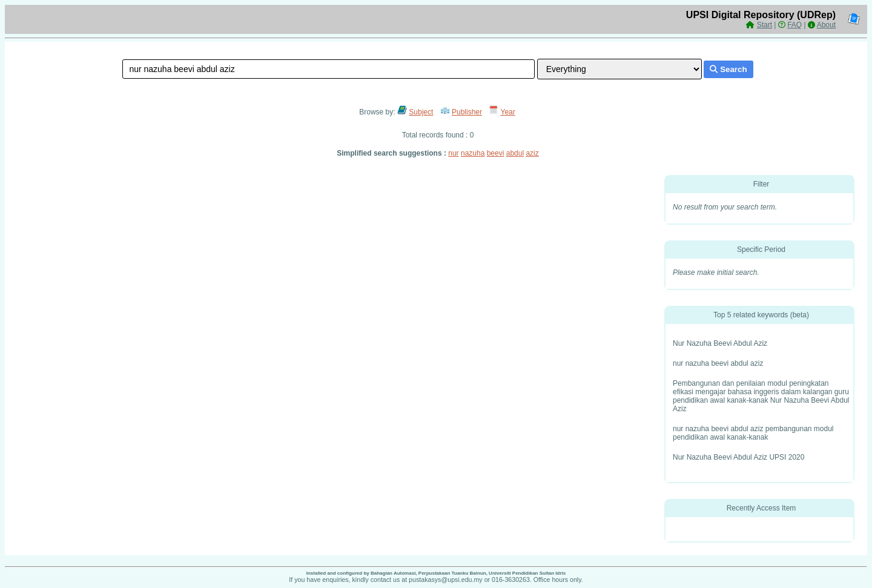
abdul (515, 153)
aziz (532, 153)
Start (765, 25)
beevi (496, 153)
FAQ (794, 25)
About (826, 25)
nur (453, 153)
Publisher (467, 112)
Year (508, 112)
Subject (421, 112)
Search (728, 69)
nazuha (473, 153)
